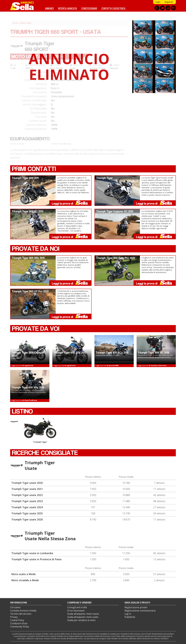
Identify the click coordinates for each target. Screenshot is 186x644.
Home (15, 23)
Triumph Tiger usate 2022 (27, 495)
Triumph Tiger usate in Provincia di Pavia (36, 559)
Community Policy (20, 627)
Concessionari (89, 8)
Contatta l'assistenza (113, 8)
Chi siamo (15, 607)
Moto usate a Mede (23, 574)
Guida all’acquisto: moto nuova (83, 614)
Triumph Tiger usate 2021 (27, 489)
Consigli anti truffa (77, 607)
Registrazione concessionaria (140, 611)
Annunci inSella (24, 6)
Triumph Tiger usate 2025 (27, 513)
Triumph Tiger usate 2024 (27, 507)
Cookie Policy (17, 620)
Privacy (14, 617)
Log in (128, 614)
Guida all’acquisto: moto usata (83, 617)
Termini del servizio (21, 614)
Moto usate (26, 23)
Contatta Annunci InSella (23, 611)
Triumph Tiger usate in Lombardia (32, 553)
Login (158, 2)
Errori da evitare (76, 611)
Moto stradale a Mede (25, 580)
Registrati (169, 2)
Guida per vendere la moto (81, 620)
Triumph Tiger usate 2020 (27, 483)
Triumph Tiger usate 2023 (27, 501)
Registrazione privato (136, 607)
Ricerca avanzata (67, 8)
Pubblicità (130, 617)
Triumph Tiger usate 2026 (27, 519)
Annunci (49, 8)
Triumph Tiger (40, 431)
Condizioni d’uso (19, 623)
